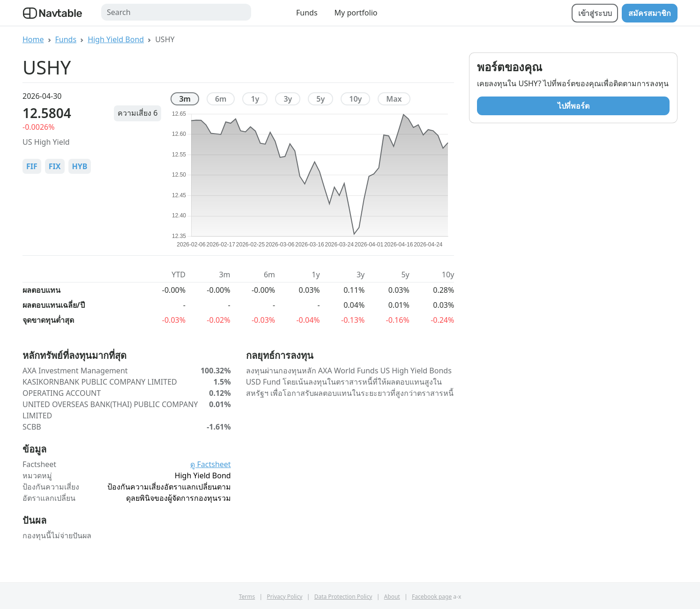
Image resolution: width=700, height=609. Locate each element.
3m (185, 99)
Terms (247, 597)
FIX (55, 166)
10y (355, 99)
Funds (307, 13)
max (394, 99)
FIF (32, 166)
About (392, 597)
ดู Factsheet (210, 464)
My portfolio (356, 13)
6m (221, 99)
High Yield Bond (116, 39)
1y (255, 99)
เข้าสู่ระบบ (595, 13)
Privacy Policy (285, 597)
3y (288, 99)
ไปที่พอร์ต (573, 106)
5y (320, 99)
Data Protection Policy (343, 597)
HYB (80, 166)
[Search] (176, 12)
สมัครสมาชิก (650, 13)
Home (33, 39)
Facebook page (432, 597)
